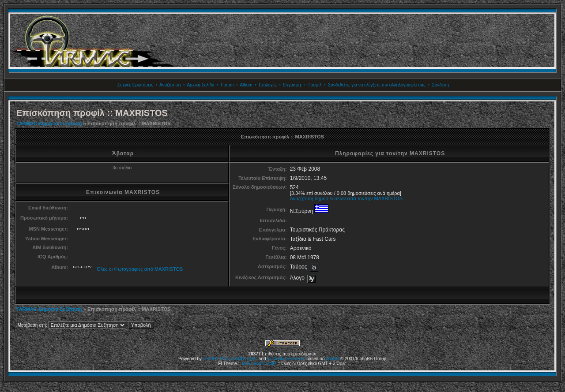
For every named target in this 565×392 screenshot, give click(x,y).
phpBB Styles (244, 359)
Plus (224, 359)
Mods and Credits (259, 364)
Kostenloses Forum (286, 359)
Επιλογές (267, 85)
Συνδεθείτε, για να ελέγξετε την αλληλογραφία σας (377, 85)
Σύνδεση (441, 85)
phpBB (332, 359)
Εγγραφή (292, 85)
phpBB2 (211, 359)
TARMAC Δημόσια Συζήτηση (49, 123)
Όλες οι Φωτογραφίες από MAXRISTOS (140, 269)
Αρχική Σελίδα (200, 85)
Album (246, 85)
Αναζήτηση (170, 85)
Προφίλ (314, 85)
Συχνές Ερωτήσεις (135, 85)
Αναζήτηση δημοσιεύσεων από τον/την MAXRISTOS (346, 198)
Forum (227, 85)
